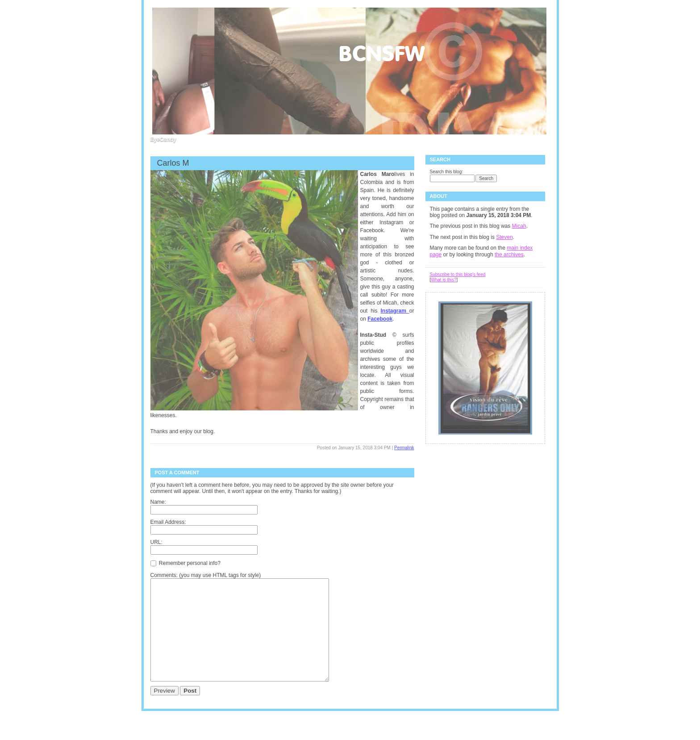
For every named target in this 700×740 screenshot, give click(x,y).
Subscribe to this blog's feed (458, 274)
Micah (519, 226)
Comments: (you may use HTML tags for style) (206, 575)
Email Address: (168, 522)
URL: (156, 542)
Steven (504, 237)
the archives (509, 255)
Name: (158, 502)
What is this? (444, 280)
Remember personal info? (185, 563)
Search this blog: (447, 172)
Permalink (404, 448)
